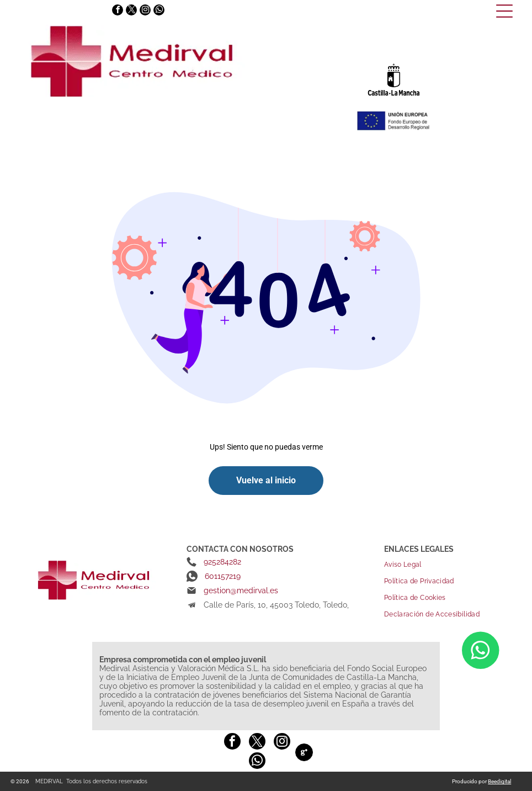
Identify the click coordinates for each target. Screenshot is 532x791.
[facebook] (118, 11)
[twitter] (131, 11)
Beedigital (499, 781)
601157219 (223, 576)
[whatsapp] (159, 11)
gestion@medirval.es (241, 590)
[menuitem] (448, 565)
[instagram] (145, 11)
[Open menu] (504, 11)
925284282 (222, 562)
